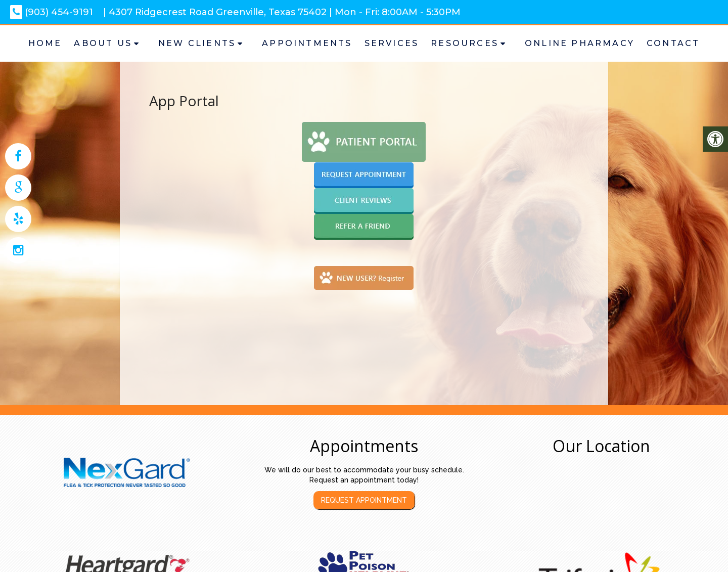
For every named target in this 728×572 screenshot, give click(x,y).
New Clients (197, 43)
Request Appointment (364, 500)
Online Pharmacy (580, 43)
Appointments (307, 43)
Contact (673, 43)
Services (392, 43)
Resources (465, 43)
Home (45, 43)
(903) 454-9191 (52, 12)
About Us (103, 43)
